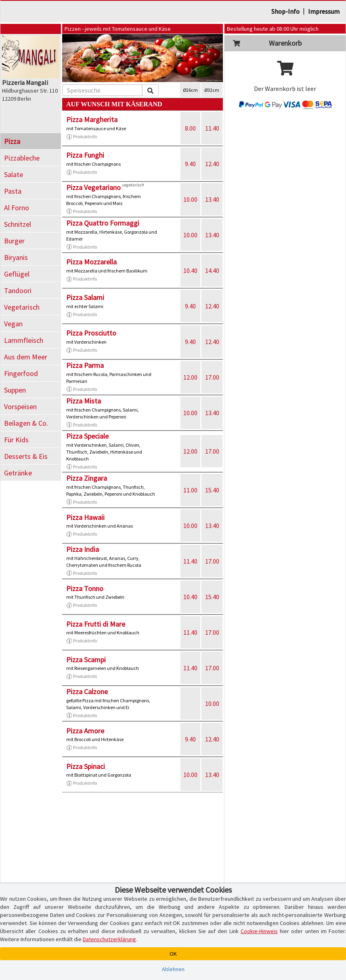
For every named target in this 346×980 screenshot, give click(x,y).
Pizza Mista (84, 401)
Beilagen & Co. (26, 423)
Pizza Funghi (85, 155)
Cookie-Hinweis (259, 931)
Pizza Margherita (92, 119)
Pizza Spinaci (86, 766)
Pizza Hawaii (85, 517)
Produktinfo (82, 137)
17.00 (212, 377)
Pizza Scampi (86, 660)
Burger (14, 241)
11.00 (190, 490)
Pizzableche (22, 158)
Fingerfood (21, 373)
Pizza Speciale (87, 436)
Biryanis (16, 257)
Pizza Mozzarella (91, 262)
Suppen (15, 390)
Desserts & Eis (26, 456)
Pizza (12, 141)
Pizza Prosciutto (91, 333)
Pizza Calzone (87, 692)
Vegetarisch (22, 307)
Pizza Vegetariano (93, 187)
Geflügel (17, 274)
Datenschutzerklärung (109, 939)
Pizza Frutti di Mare (96, 624)
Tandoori (18, 290)
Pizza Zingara (87, 478)
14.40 (212, 270)
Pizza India (83, 549)
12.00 (190, 377)
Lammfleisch (24, 340)
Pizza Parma (85, 365)
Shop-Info (285, 11)
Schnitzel (18, 224)
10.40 (190, 270)
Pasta (13, 191)
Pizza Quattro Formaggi (103, 223)
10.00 (190, 199)
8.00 (190, 128)
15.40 (212, 490)
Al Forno (17, 208)
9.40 (190, 164)
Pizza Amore (85, 731)
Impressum (324, 11)
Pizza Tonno (85, 588)
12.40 (212, 164)
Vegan (13, 324)
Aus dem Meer (26, 357)
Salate (14, 174)
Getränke (18, 473)
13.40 (212, 199)
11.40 (212, 128)
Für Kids (16, 440)
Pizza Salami (85, 297)
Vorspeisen (20, 407)
